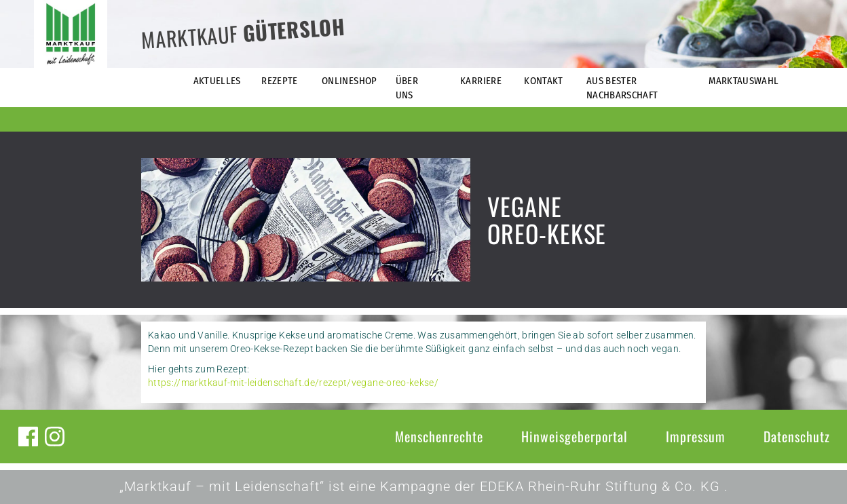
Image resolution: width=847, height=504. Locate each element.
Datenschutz (797, 436)
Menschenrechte (439, 436)
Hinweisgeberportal (575, 436)
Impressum (696, 436)
